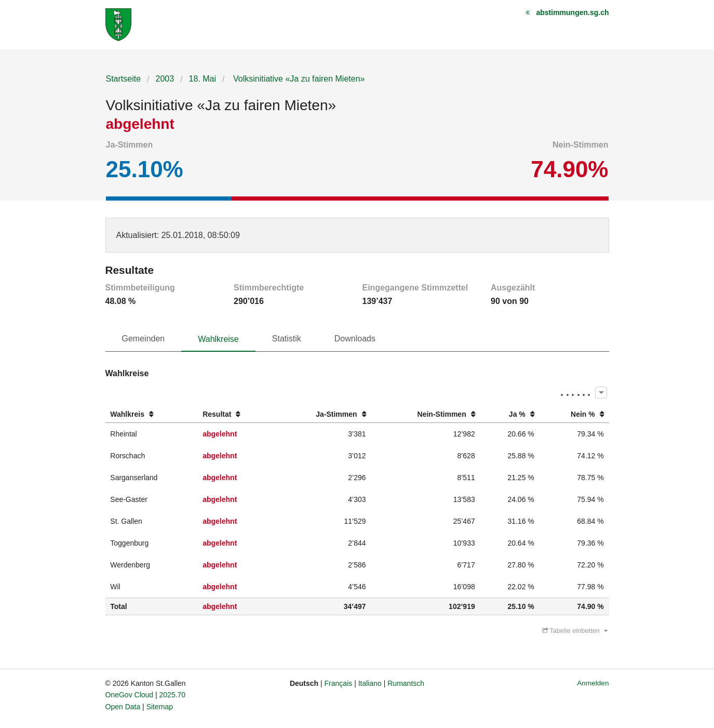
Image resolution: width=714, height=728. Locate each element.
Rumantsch (406, 683)
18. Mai (203, 79)
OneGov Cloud (130, 695)
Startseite (124, 79)
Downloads (355, 339)
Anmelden (593, 683)
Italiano (370, 683)
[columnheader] (152, 414)
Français (339, 683)
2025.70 (173, 695)
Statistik (287, 339)
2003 (165, 79)
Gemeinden (144, 339)
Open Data (123, 707)
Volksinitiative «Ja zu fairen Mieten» (298, 79)
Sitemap (160, 707)
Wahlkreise (218, 339)
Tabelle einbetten (575, 631)
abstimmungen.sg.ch (572, 12)
